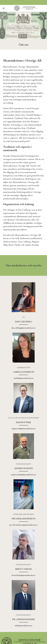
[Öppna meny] (4, 8)
